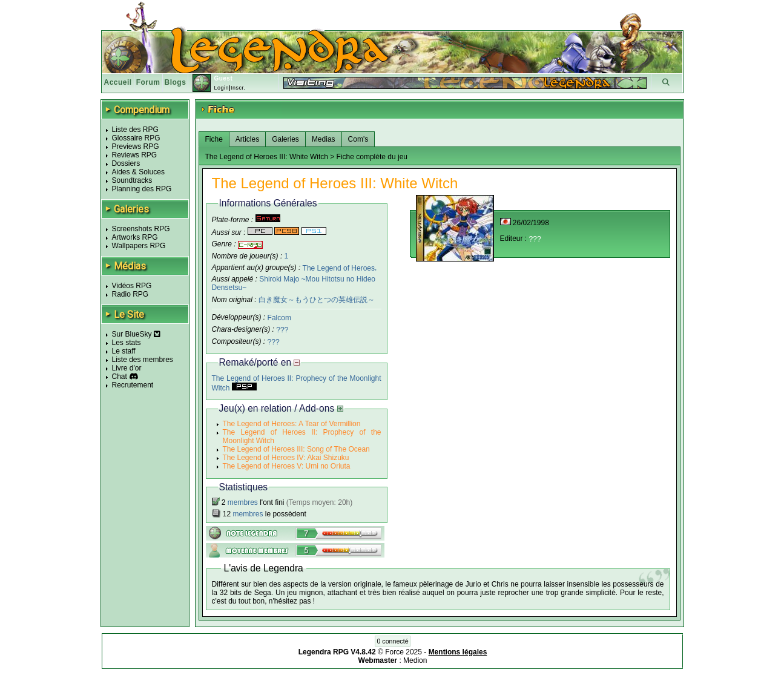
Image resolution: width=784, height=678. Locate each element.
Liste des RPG (135, 130)
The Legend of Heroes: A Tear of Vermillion (292, 424)
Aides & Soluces (138, 172)
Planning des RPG (142, 189)
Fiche (214, 139)
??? (282, 330)
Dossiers (126, 163)
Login (221, 88)
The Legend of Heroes (339, 268)
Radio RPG (130, 294)
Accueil (118, 82)
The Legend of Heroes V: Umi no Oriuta (287, 466)
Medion (415, 660)
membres (243, 502)
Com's (358, 139)
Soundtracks (132, 180)
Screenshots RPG (141, 229)
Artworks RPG (135, 237)
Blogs (176, 82)
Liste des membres (143, 360)
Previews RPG (136, 146)
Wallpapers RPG (139, 246)
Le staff (124, 351)
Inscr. (238, 88)
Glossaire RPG (136, 138)
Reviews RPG (135, 155)
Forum (148, 82)
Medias (324, 139)
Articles (247, 139)
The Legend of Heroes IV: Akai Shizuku (286, 458)
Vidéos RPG (132, 286)
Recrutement (133, 385)
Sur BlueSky (136, 334)
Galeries (285, 139)
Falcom (279, 318)
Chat (120, 377)
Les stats (127, 343)
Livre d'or (127, 368)
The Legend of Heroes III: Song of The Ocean (296, 449)
